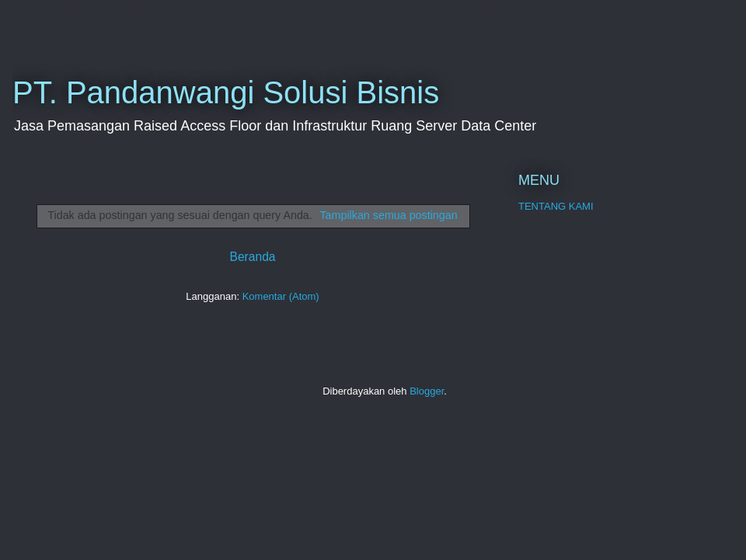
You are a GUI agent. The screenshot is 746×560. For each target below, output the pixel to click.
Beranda (253, 257)
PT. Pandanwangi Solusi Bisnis (226, 92)
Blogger (427, 391)
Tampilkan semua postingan (388, 215)
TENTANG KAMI (556, 206)
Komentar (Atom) (281, 296)
